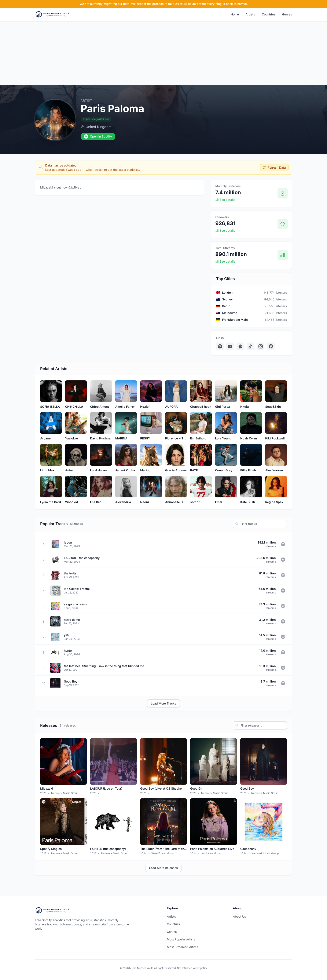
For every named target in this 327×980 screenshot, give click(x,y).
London (227, 292)
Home (235, 14)
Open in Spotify (98, 136)
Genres (287, 14)
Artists (250, 14)
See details (225, 200)
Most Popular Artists (181, 939)
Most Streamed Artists (182, 947)
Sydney (227, 299)
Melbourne (230, 313)
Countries (269, 14)
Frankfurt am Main (235, 320)
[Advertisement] (163, 53)
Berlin (226, 306)
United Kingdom (99, 127)
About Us (239, 916)
